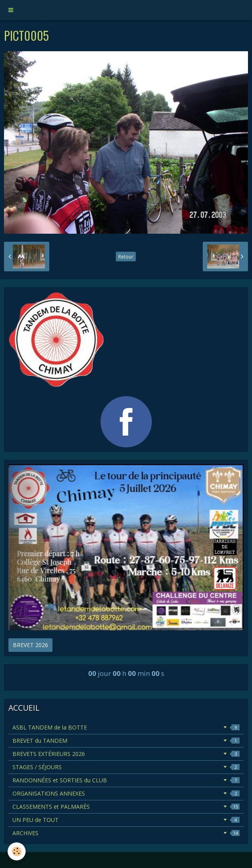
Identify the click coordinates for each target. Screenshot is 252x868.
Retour (126, 257)
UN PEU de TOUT (126, 820)
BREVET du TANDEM (126, 741)
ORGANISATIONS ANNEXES (126, 793)
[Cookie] (17, 851)
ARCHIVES (126, 833)
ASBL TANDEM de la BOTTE (126, 727)
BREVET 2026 (30, 645)
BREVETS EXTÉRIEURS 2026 (126, 754)
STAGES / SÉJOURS (126, 767)
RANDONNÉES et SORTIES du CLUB (126, 780)
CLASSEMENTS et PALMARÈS (126, 807)
